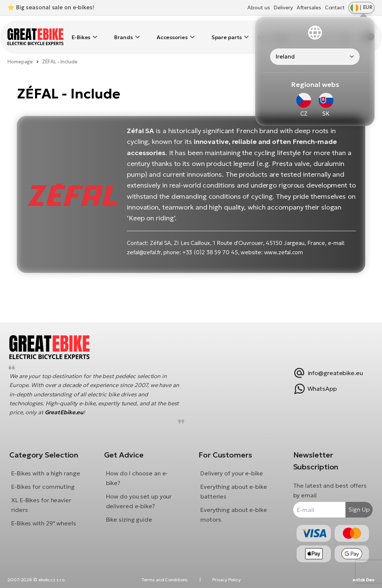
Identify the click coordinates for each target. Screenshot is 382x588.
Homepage (20, 51)
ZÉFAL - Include (60, 51)
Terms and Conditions (165, 580)
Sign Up (353, 504)
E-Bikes (81, 32)
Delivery (283, 7)
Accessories (172, 32)
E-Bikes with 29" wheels (49, 518)
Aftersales (309, 7)
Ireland (285, 56)
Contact (335, 7)
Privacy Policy (226, 580)
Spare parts (227, 32)
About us (259, 7)
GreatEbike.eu (82, 407)
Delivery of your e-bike (232, 468)
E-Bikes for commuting (48, 481)
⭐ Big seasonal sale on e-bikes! (51, 7)
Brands (123, 32)
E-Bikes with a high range (51, 468)
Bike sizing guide (132, 514)
